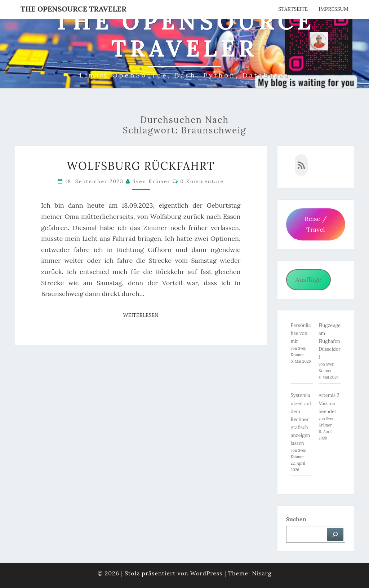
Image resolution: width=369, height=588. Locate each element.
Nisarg (262, 573)
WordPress (206, 573)
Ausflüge (308, 280)
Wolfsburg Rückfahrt (141, 166)
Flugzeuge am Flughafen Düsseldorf (330, 341)
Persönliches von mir (301, 333)
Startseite (293, 9)
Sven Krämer (151, 181)
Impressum (334, 9)
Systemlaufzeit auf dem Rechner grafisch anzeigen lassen (301, 419)
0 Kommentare (202, 181)
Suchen (296, 519)
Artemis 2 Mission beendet (329, 403)
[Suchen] (335, 534)
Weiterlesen (143, 315)
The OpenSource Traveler (74, 9)
